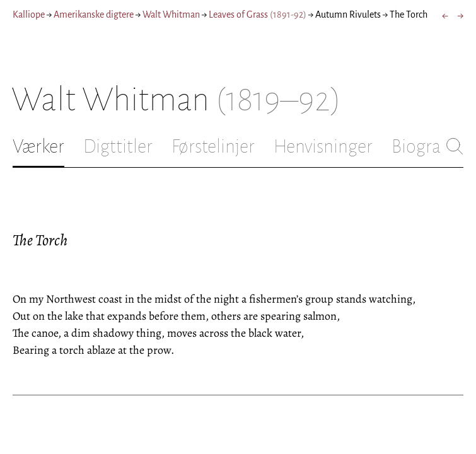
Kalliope (29, 15)
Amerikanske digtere (94, 15)
